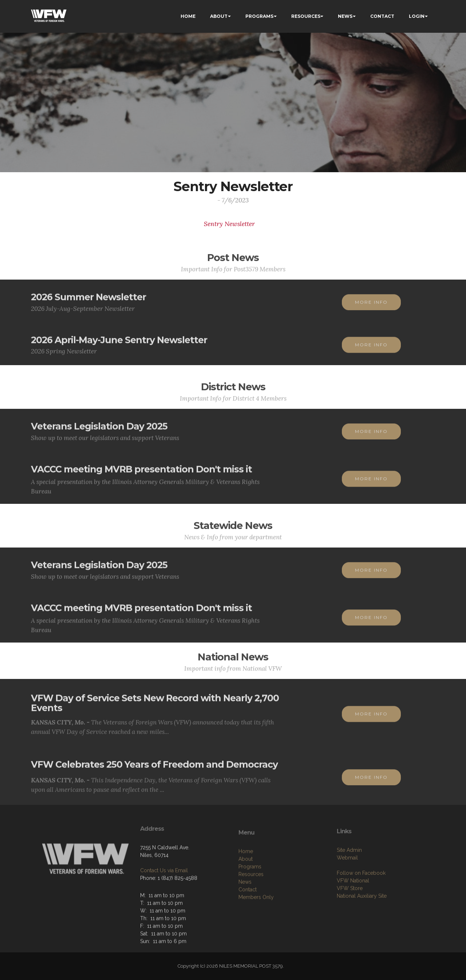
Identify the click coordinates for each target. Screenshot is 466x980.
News (245, 916)
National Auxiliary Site (362, 926)
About (246, 893)
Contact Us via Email (164, 894)
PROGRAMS (259, 16)
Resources (251, 908)
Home (246, 885)
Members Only (256, 931)
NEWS (345, 16)
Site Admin (349, 881)
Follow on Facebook (361, 904)
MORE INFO (371, 309)
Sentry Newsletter (229, 224)
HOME (188, 16)
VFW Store (350, 919)
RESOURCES (306, 16)
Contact (248, 924)
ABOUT (219, 16)
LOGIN (417, 16)
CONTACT (382, 16)
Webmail (347, 888)
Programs (250, 901)
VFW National (353, 911)
